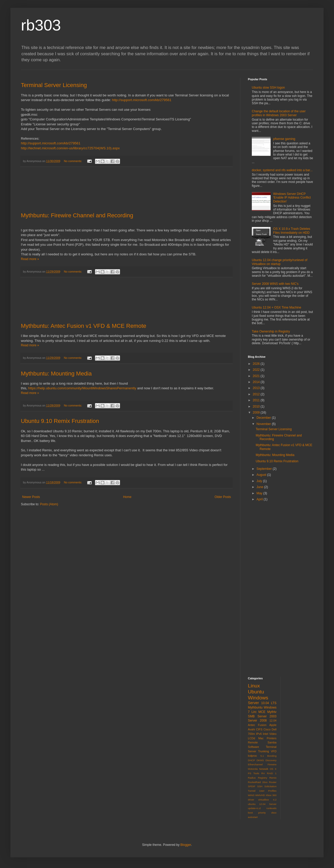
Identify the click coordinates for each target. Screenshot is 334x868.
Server (253, 703)
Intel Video (270, 734)
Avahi (251, 729)
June (260, 487)
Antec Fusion (257, 725)
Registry (263, 778)
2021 (257, 376)
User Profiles (268, 791)
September (265, 469)
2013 (257, 388)
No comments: (73, 161)
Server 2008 (257, 721)
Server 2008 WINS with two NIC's (275, 284)
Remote (253, 742)
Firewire (272, 764)
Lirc (254, 712)
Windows (258, 698)
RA (263, 773)
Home (127, 497)
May (260, 493)
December (264, 418)
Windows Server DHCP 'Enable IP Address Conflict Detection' (292, 198)
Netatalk (264, 769)
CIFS (259, 729)
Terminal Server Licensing (54, 85)
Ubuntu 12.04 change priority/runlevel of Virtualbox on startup (280, 262)
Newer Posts (31, 497)
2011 (257, 400)
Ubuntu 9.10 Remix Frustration (60, 421)
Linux (254, 686)
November (264, 424)
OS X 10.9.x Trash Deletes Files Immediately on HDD (292, 231)
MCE (262, 712)
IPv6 (259, 734)
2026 (257, 364)
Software (254, 747)
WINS (251, 795)
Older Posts (223, 497)
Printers (272, 738)
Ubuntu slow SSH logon (268, 88)
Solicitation (270, 786)
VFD (274, 751)
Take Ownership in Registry (271, 331)
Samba (272, 742)
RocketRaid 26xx (258, 782)
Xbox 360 (271, 795)
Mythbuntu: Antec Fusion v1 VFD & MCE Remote (84, 326)
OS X (273, 769)
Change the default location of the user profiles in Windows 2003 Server (279, 113)
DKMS (260, 760)
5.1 (262, 756)
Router (273, 782)
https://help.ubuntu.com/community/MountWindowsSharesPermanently (82, 388)
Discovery (271, 760)
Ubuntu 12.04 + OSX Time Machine (276, 307)
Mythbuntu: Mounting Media (56, 374)
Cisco (267, 729)
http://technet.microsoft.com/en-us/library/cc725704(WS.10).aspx (70, 148)
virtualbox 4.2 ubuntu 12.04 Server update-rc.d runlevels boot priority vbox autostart (262, 808)
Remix (273, 778)
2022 (257, 370)
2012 (257, 394)
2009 (257, 413)
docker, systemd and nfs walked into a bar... (282, 170)
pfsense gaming (284, 139)
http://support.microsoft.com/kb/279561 (142, 100)
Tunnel (252, 791)
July (260, 481)
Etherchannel (255, 764)
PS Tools (254, 773)
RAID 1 (272, 773)
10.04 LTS (269, 703)
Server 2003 (267, 716)
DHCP (251, 760)
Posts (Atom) (49, 504)
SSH (260, 786)
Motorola (253, 769)
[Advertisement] (127, 190)
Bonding (272, 756)
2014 (257, 382)
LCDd (252, 738)
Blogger (186, 845)
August (262, 475)
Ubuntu (256, 692)
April (260, 499)
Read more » (30, 259)
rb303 (41, 25)
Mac (261, 738)
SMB (251, 716)
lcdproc (252, 756)
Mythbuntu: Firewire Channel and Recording (77, 215)
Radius (252, 778)
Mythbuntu (255, 707)
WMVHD (260, 795)
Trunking (264, 751)
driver (251, 800)
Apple (273, 725)
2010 (257, 407)
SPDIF (252, 786)
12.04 (273, 721)
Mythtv (272, 712)
